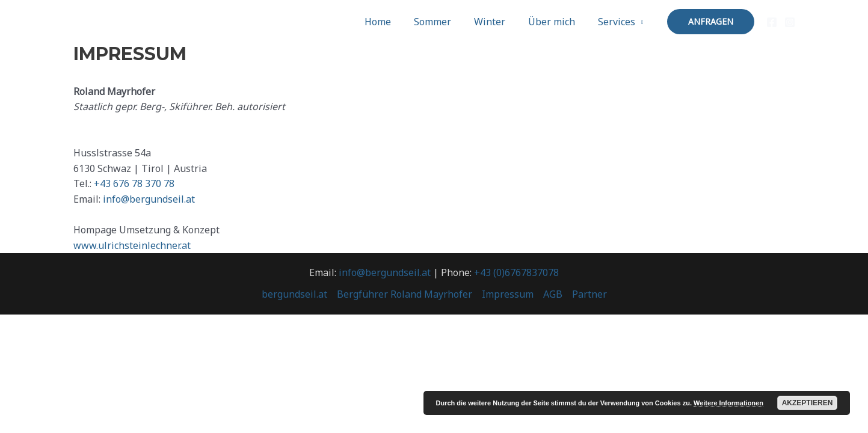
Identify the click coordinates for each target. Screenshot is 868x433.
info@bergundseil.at (149, 199)
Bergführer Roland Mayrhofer (405, 294)
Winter (499, 22)
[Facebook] (772, 22)
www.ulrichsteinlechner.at (132, 245)
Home (394, 22)
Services (618, 22)
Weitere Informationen (728, 403)
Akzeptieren (808, 403)
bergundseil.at (294, 294)
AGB (553, 294)
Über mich (557, 22)
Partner (589, 294)
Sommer (445, 22)
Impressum (508, 294)
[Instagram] (790, 22)
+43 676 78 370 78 (134, 183)
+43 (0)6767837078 (516, 272)
